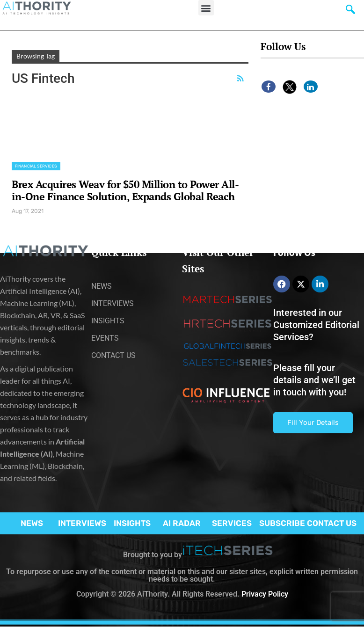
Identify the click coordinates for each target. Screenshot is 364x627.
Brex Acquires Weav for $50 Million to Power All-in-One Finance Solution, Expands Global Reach (125, 190)
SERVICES (232, 523)
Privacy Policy (265, 594)
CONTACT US (332, 523)
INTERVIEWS (82, 523)
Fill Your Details (313, 423)
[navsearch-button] (350, 12)
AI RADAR (182, 523)
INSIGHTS (132, 523)
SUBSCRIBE (282, 523)
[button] (206, 8)
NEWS (32, 523)
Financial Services (36, 166)
